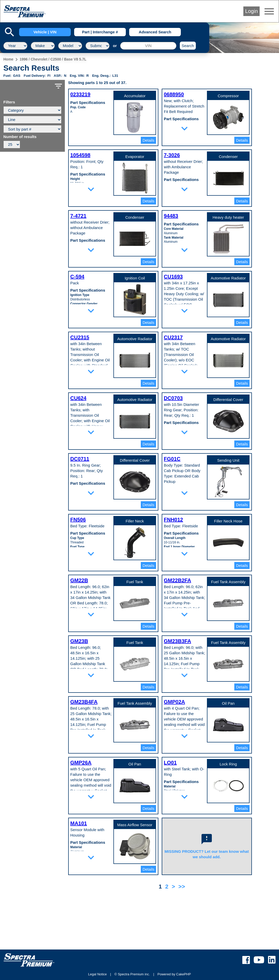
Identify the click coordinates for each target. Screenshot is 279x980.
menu (269, 11)
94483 (171, 216)
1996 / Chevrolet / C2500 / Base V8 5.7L (53, 59)
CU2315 (80, 337)
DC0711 (80, 459)
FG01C (172, 459)
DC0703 (173, 398)
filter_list (58, 86)
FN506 (78, 520)
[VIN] (148, 46)
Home (8, 59)
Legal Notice (97, 974)
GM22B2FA (177, 580)
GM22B (79, 580)
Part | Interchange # (100, 32)
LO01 (170, 763)
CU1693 (173, 277)
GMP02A (174, 702)
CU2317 (173, 337)
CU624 (78, 398)
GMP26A (81, 763)
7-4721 (78, 216)
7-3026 (172, 155)
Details (149, 140)
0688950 (174, 94)
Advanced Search (155, 32)
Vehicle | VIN (45, 32)
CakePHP (184, 974)
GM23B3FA (177, 641)
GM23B (79, 641)
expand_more (184, 128)
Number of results (20, 137)
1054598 (80, 155)
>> (182, 887)
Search (188, 46)
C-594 (77, 277)
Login (251, 11)
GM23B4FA (84, 702)
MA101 (79, 823)
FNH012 (173, 520)
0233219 (80, 94)
